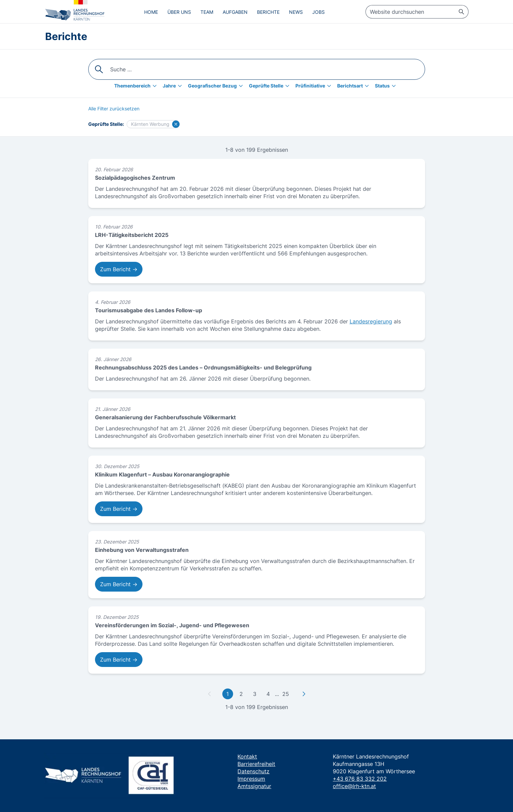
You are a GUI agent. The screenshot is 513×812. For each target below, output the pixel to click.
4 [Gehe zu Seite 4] (268, 694)
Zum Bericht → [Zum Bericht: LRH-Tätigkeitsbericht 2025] (119, 269)
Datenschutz (253, 771)
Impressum (251, 779)
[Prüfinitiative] (315, 86)
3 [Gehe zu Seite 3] (255, 694)
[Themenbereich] (137, 86)
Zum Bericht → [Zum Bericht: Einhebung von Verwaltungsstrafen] (119, 584)
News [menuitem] (296, 12)
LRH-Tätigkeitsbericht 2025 (132, 235)
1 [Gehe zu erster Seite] (228, 694)
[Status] (387, 86)
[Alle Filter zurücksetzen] (114, 109)
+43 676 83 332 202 (360, 779)
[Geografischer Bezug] (217, 86)
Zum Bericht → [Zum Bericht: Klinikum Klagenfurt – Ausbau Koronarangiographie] (119, 509)
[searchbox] (417, 12)
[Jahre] (174, 86)
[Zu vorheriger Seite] (210, 694)
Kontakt (247, 756)
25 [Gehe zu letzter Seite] (286, 694)
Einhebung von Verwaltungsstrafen (142, 550)
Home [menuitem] (151, 12)
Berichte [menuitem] (268, 12)
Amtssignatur (254, 786)
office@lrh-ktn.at (354, 786)
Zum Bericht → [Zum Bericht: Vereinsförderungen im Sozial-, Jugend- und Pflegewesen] (119, 660)
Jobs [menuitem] (318, 12)
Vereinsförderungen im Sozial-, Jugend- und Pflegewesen (172, 625)
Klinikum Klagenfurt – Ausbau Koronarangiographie (162, 474)
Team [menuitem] (207, 12)
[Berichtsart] (355, 86)
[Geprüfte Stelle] (271, 86)
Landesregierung (371, 321)
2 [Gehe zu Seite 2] (241, 694)
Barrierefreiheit (256, 764)
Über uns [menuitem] (179, 12)
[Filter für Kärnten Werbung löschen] (176, 124)
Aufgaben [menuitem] (235, 12)
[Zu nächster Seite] (304, 694)
